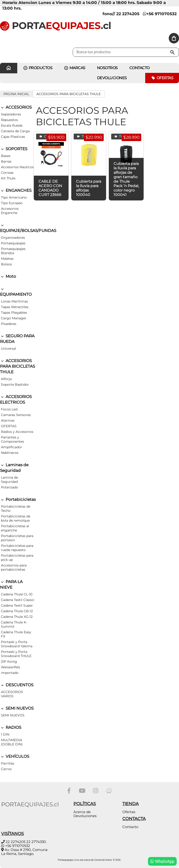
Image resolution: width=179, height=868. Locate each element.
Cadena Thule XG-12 (17, 617)
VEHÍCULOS (15, 756)
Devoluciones (112, 78)
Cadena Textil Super (17, 605)
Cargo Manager (14, 318)
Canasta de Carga (15, 131)
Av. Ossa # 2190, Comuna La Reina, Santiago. (24, 852)
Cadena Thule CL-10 (17, 594)
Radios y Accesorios (17, 432)
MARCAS (75, 68)
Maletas (7, 259)
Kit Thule (8, 178)
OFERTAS (9, 426)
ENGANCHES (16, 190)
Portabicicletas (18, 499)
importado (10, 673)
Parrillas (8, 763)
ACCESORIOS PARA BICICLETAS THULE (69, 94)
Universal (9, 349)
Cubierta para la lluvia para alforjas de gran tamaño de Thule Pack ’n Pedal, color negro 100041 (126, 179)
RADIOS (11, 727)
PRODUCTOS (38, 68)
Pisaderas (9, 324)
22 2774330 (36, 842)
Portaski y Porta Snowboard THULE (16, 654)
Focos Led (9, 409)
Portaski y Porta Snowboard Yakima (17, 644)
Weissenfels (10, 667)
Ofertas (162, 78)
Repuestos (9, 120)
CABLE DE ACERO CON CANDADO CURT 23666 (50, 188)
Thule (83, 137)
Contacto (130, 827)
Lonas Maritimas (14, 301)
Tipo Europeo (12, 203)
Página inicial (16, 94)
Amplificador (12, 447)
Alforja (6, 379)
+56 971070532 (160, 14)
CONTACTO (139, 68)
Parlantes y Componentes (12, 439)
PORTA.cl (55, 25)
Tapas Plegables (14, 313)
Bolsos (6, 264)
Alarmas (8, 420)
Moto (8, 276)
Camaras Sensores (16, 415)
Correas (7, 173)
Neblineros (10, 453)
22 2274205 (15, 842)
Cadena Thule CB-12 (17, 611)
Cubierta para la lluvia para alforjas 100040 (89, 188)
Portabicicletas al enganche (15, 528)
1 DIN (5, 734)
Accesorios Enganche (10, 211)
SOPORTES (14, 149)
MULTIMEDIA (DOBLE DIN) (12, 742)
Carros (6, 769)
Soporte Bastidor (15, 384)
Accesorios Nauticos (17, 167)
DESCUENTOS (17, 685)
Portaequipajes (13, 243)
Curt (45, 137)
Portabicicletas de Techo (16, 509)
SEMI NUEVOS (17, 708)
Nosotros (107, 68)
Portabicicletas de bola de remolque (16, 518)
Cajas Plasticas (13, 137)
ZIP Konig (9, 662)
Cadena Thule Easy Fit (16, 634)
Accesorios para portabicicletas (14, 567)
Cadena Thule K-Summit (14, 624)
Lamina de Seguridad (9, 480)
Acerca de (82, 812)
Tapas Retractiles (15, 307)
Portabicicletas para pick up (17, 558)
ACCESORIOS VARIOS (12, 694)
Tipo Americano (14, 197)
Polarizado (10, 487)
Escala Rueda (12, 125)
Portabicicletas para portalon (17, 538)
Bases (6, 156)
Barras (6, 161)
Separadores (11, 114)
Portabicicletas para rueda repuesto (17, 548)
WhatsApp (162, 861)
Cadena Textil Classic (18, 600)
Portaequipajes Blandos (13, 251)
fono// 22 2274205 (121, 14)
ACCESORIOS (16, 107)
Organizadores (13, 238)
